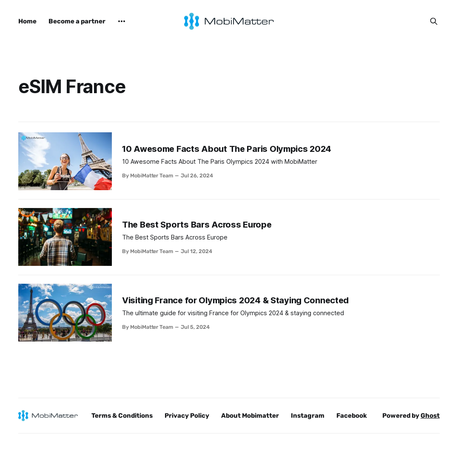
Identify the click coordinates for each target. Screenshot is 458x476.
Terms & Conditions (122, 416)
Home (27, 21)
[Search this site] (434, 21)
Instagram (308, 416)
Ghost (430, 416)
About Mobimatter (250, 416)
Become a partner (77, 21)
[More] (122, 21)
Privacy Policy (187, 416)
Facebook (352, 416)
